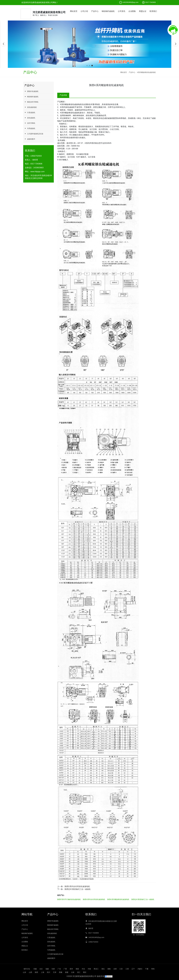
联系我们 (153, 11)
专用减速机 (30, 128)
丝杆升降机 (30, 123)
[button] (87, 66)
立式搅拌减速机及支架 (34, 134)
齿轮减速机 (30, 118)
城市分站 (27, 969)
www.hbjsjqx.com (38, 172)
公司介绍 (84, 11)
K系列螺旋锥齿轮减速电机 (146, 72)
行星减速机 (30, 112)
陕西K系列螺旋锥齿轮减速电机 (118, 899)
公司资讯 (122, 11)
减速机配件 (30, 139)
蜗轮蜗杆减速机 (108, 11)
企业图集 (132, 11)
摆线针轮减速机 (31, 91)
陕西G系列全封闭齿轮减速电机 (77, 886)
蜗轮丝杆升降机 (31, 102)
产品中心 (95, 11)
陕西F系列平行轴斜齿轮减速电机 (69, 899)
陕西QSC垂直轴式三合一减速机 (78, 889)
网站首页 (74, 11)
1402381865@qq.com (130, 2)
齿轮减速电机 (31, 107)
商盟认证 (143, 11)
